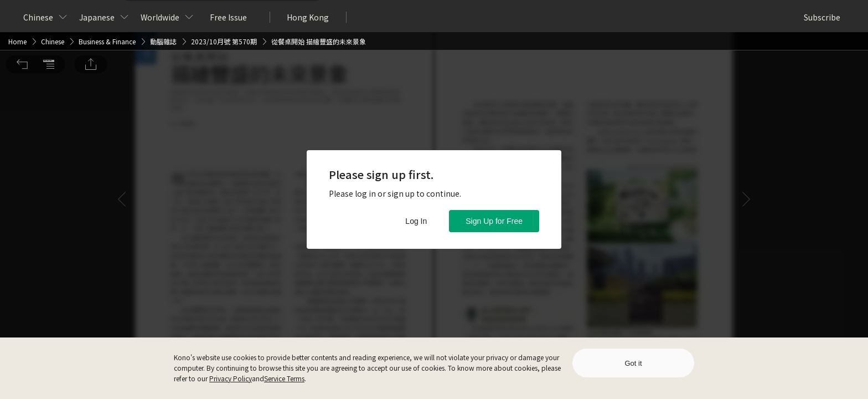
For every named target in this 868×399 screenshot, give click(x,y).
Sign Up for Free (494, 221)
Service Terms (284, 378)
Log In (416, 221)
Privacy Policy (231, 378)
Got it (633, 363)
